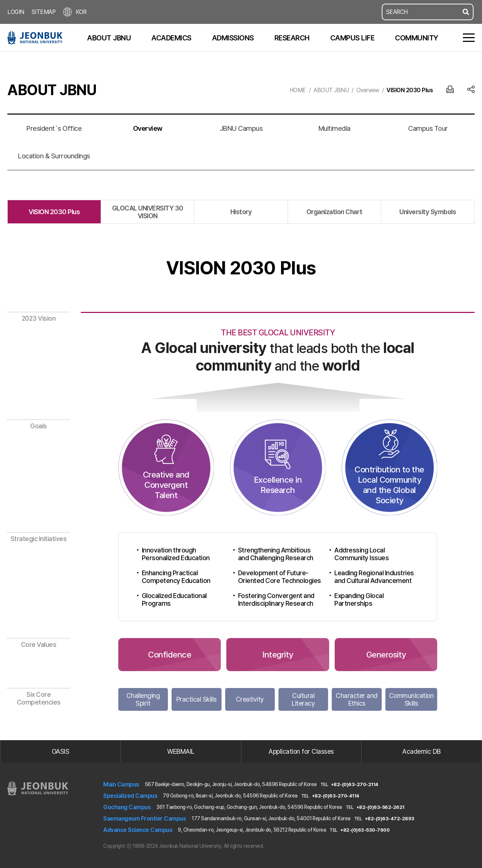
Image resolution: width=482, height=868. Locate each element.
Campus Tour (428, 128)
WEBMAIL (181, 751)
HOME (298, 90)
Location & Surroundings (54, 156)
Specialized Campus (130, 796)
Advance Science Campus (138, 830)
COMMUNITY (417, 38)
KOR (75, 12)
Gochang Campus (127, 807)
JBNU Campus (241, 128)
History (241, 212)
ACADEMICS (171, 38)
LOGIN (16, 12)
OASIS (61, 751)
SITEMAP (44, 12)
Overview (368, 90)
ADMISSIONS (233, 38)
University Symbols (428, 212)
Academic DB (422, 751)
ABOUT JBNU (109, 38)
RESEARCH (292, 38)
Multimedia (334, 128)
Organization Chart (334, 212)
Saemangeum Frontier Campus (145, 819)
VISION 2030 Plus (410, 90)
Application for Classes (301, 751)
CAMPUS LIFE (352, 38)
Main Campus (121, 784)
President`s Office (54, 128)
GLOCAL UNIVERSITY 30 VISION (148, 212)
